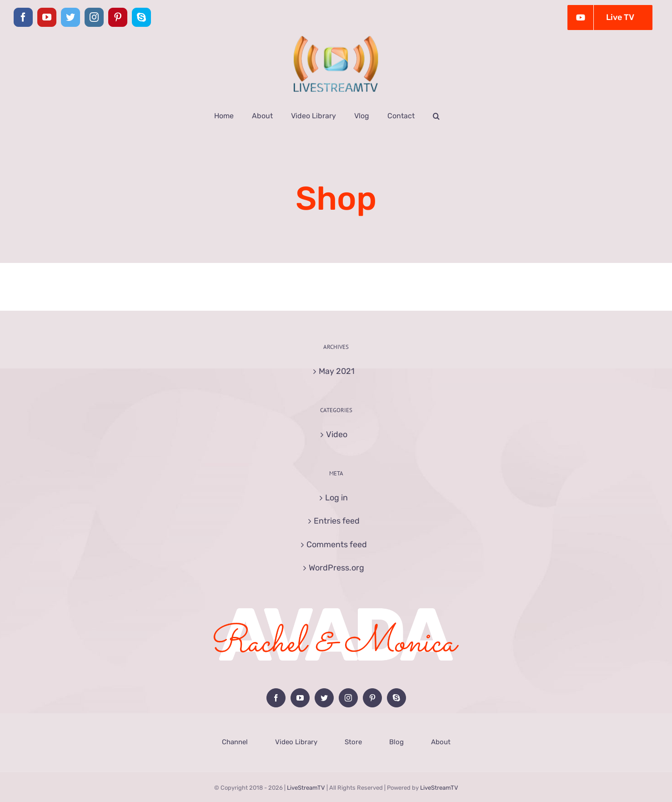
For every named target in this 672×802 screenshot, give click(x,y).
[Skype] (396, 698)
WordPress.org (336, 568)
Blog (396, 742)
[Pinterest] (372, 698)
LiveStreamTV (306, 788)
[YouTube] (300, 698)
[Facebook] (276, 698)
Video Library (296, 742)
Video (337, 434)
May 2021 (337, 371)
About (441, 742)
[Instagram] (348, 698)
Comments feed (337, 545)
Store (353, 742)
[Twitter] (324, 698)
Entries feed (337, 521)
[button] (436, 116)
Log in (336, 498)
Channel (235, 742)
